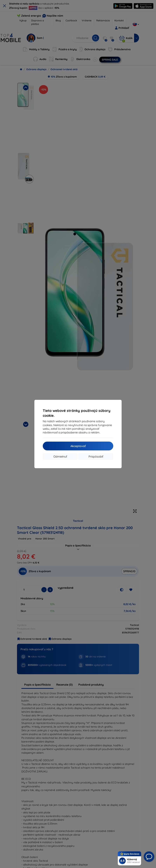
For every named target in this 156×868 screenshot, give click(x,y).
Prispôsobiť (96, 456)
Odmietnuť (60, 456)
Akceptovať (78, 446)
